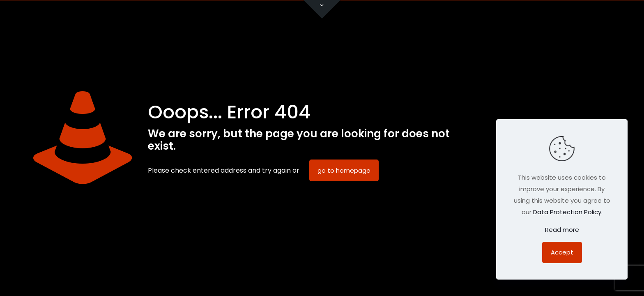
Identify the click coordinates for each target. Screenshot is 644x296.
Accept (562, 252)
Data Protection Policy (567, 212)
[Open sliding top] (322, 9)
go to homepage (344, 170)
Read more (562, 230)
